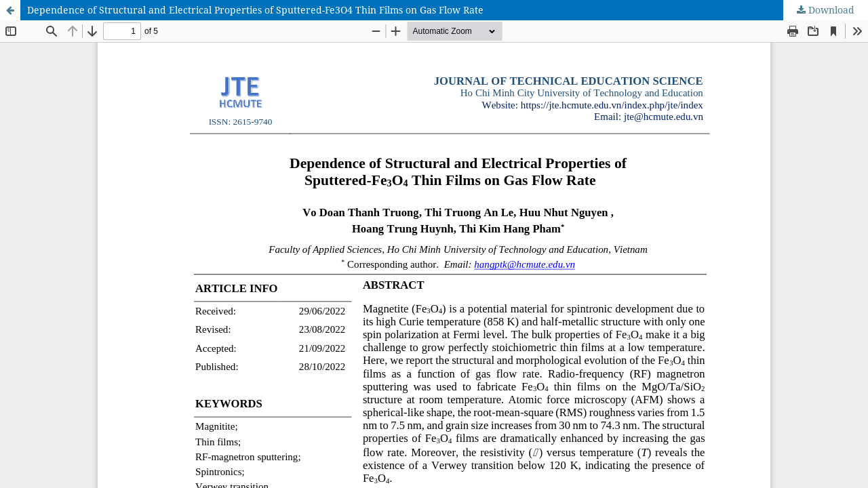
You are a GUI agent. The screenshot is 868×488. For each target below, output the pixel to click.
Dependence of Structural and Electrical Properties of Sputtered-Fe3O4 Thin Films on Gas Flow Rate (255, 10)
